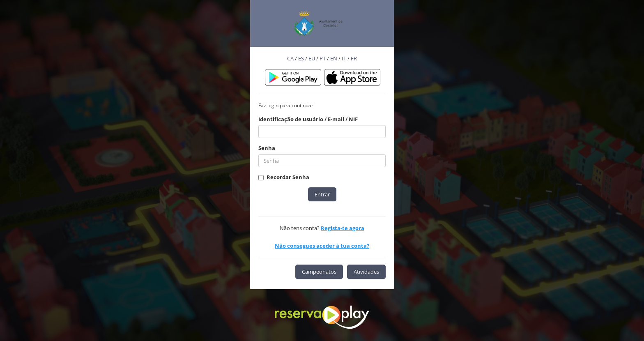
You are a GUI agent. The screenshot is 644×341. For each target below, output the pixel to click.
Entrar (322, 194)
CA (290, 58)
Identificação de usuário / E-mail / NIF (308, 119)
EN (334, 58)
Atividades (366, 272)
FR (354, 58)
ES (301, 58)
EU (312, 58)
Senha (267, 148)
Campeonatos (319, 272)
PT (323, 58)
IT (344, 58)
